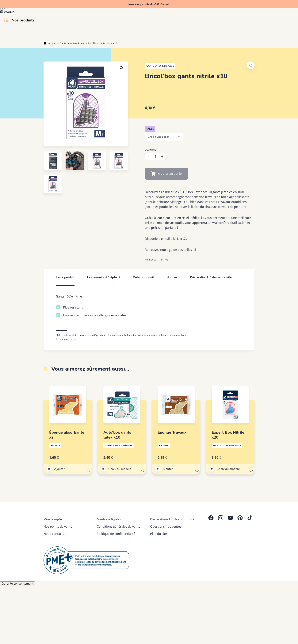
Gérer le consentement (17, 604)
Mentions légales (109, 539)
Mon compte (53, 539)
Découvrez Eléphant (210, 34)
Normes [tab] (172, 277)
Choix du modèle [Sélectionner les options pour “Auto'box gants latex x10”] (120, 489)
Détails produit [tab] (143, 277)
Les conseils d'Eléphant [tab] (104, 277)
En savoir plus (66, 359)
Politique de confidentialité (116, 554)
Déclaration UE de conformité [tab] (211, 277)
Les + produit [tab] (65, 277)
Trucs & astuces (243, 34)
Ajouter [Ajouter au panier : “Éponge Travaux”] (168, 489)
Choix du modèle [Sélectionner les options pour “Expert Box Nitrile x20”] (228, 489)
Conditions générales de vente (118, 546)
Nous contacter (55, 554)
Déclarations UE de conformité (172, 539)
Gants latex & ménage (72, 43)
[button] (122, 68)
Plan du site (159, 554)
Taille (150, 129)
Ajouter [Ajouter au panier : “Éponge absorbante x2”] (59, 489)
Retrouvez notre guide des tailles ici (170, 250)
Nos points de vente (58, 546)
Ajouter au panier (170, 174)
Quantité (151, 150)
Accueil (52, 43)
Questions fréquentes (166, 546)
